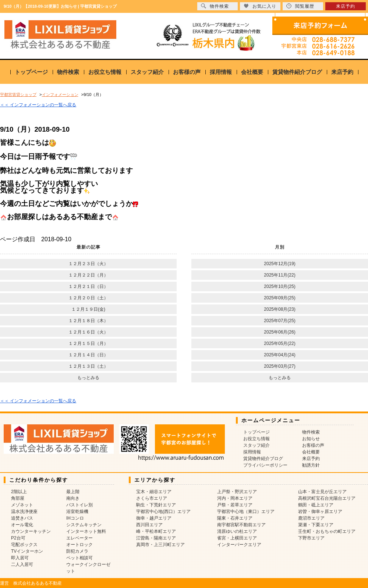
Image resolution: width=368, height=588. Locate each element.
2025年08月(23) (279, 309)
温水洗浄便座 (24, 512)
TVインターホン (27, 551)
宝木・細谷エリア (154, 492)
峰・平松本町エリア (156, 531)
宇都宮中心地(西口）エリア (163, 512)
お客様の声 (187, 72)
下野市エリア (311, 538)
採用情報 (221, 72)
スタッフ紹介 (147, 72)
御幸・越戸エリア (154, 518)
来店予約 (342, 72)
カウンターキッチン (31, 531)
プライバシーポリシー (265, 465)
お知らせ (311, 439)
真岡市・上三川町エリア (160, 545)
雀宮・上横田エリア (237, 538)
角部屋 (18, 498)
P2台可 (18, 538)
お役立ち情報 (105, 72)
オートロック (79, 545)
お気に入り (260, 6)
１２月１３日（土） (88, 366)
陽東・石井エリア (235, 518)
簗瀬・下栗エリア (316, 525)
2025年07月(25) (279, 321)
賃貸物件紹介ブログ (297, 72)
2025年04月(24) (279, 355)
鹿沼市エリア (311, 518)
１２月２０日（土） (88, 298)
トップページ (31, 72)
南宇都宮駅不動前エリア (241, 525)
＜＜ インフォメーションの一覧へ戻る (38, 105)
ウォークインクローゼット (88, 568)
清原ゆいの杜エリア (237, 531)
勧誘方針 (311, 465)
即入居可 (20, 558)
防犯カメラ (77, 551)
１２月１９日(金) (88, 309)
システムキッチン (84, 525)
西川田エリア (149, 525)
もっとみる (88, 378)
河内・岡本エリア (235, 498)
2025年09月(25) (279, 298)
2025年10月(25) (279, 286)
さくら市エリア (152, 498)
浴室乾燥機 (77, 512)
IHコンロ (75, 518)
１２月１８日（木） (88, 321)
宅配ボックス (24, 545)
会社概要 (252, 72)
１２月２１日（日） (88, 286)
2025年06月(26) (279, 332)
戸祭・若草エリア (235, 505)
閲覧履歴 (300, 6)
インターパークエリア (239, 545)
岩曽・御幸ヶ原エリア (320, 512)
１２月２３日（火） (88, 264)
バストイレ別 (79, 505)
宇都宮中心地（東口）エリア (246, 512)
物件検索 (68, 72)
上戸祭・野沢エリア (237, 492)
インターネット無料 (86, 531)
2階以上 (19, 492)
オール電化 (22, 525)
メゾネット (22, 505)
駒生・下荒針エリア (156, 505)
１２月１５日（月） (88, 343)
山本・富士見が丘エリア (322, 492)
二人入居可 (22, 564)
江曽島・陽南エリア (156, 538)
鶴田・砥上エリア (316, 505)
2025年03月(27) (279, 366)
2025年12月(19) (279, 264)
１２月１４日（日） (88, 355)
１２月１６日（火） (88, 332)
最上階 (73, 492)
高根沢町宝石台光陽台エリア (327, 498)
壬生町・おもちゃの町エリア (327, 531)
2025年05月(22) (279, 343)
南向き (73, 498)
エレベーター (79, 538)
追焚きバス (22, 518)
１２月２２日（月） (88, 275)
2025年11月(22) (279, 275)
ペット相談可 (79, 558)
